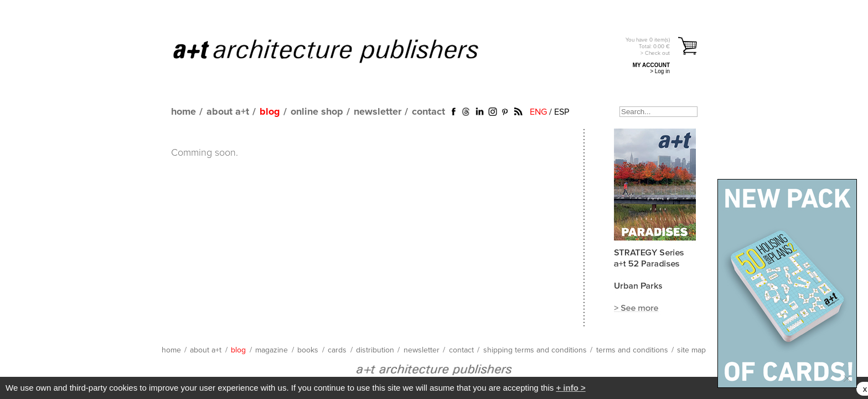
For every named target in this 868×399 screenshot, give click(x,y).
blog (270, 112)
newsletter (378, 112)
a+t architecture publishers (340, 50)
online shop (317, 112)
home (184, 112)
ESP (562, 112)
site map (691, 350)
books (308, 350)
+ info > (570, 388)
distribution (375, 350)
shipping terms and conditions (535, 350)
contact (428, 112)
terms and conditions (632, 350)
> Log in (660, 71)
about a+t (228, 112)
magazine (272, 350)
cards (337, 350)
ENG (538, 112)
